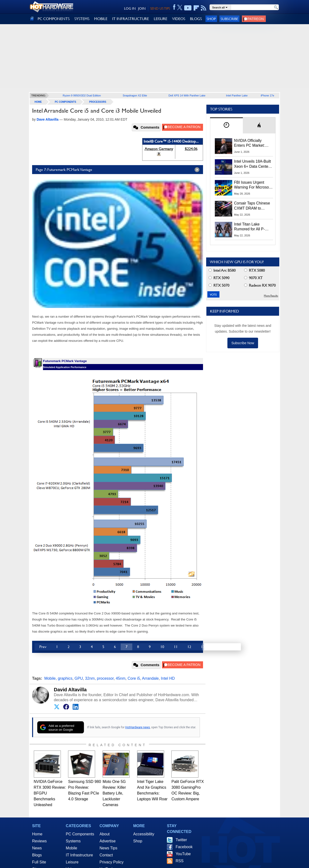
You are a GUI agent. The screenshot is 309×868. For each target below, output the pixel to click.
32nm (90, 678)
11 (176, 647)
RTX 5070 (219, 285)
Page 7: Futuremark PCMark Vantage (119, 170)
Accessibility (144, 834)
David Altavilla (70, 690)
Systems (73, 841)
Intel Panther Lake (237, 95)
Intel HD (168, 678)
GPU (79, 678)
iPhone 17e (267, 95)
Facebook (184, 847)
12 (189, 647)
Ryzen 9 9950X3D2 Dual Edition (82, 95)
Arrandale (150, 678)
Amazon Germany (159, 149)
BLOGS (196, 19)
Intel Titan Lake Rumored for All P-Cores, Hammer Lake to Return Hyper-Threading (252, 227)
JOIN (142, 8)
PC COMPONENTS (54, 19)
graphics (65, 678)
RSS (179, 861)
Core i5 (134, 678)
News (37, 848)
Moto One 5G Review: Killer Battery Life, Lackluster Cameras (114, 793)
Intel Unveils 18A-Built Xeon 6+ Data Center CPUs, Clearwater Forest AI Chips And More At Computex (253, 164)
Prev (43, 647)
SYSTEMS (82, 19)
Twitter (181, 840)
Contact (106, 855)
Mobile (50, 678)
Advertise (108, 841)
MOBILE (101, 19)
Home (37, 834)
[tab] (226, 125)
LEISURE (161, 19)
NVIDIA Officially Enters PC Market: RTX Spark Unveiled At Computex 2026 (253, 143)
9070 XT (253, 278)
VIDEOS (179, 19)
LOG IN (130, 8)
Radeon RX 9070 (260, 285)
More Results (271, 296)
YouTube (183, 854)
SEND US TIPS (160, 8)
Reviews (39, 841)
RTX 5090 (219, 278)
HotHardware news (138, 727)
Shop (211, 19)
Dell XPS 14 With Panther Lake (187, 95)
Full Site (39, 862)
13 (203, 647)
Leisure (72, 862)
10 (162, 647)
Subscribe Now (243, 343)
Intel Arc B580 (222, 270)
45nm (121, 678)
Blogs (37, 855)
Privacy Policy (112, 862)
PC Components (65, 102)
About (105, 834)
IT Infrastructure (80, 855)
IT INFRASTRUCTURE (131, 19)
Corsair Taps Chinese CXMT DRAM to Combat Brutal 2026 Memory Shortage (252, 206)
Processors (98, 102)
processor (105, 678)
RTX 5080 (254, 270)
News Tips (108, 848)
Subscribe (229, 19)
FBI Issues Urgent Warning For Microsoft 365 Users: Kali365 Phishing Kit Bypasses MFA (253, 185)
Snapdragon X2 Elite (135, 95)
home (38, 102)
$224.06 (191, 149)
